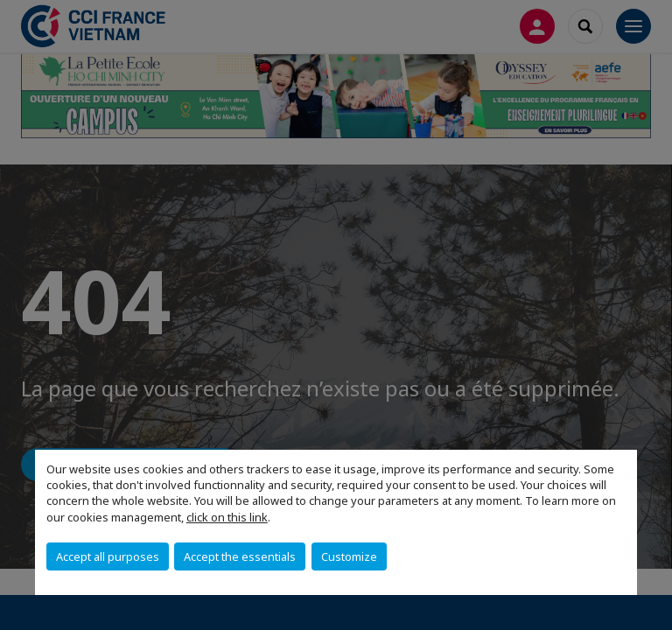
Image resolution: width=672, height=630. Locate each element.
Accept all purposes (108, 556)
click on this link (227, 517)
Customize (349, 556)
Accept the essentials (240, 556)
